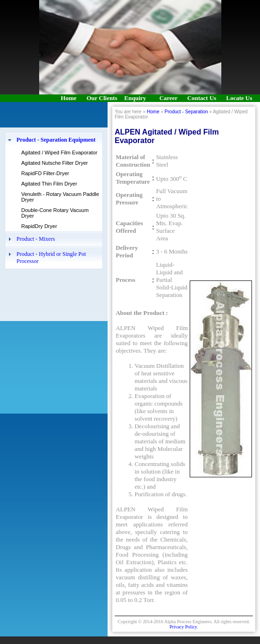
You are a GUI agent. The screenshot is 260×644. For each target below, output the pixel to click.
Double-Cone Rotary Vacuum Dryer (55, 213)
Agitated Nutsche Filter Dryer (55, 163)
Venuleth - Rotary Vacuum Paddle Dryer (60, 197)
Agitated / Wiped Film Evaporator (59, 153)
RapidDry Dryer (39, 226)
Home (153, 112)
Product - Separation (186, 112)
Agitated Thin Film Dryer (49, 184)
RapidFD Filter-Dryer (45, 173)
